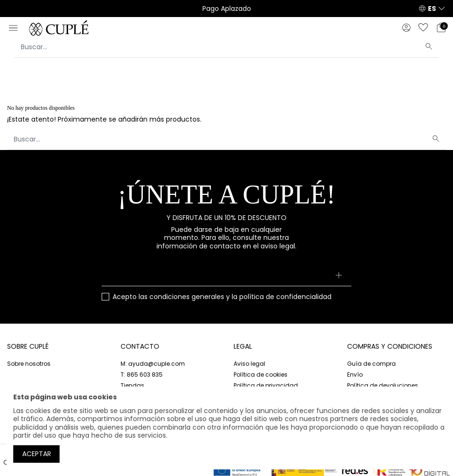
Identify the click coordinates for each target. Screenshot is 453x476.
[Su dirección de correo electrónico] (227, 276)
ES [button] (432, 9)
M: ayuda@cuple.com (153, 364)
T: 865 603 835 (142, 375)
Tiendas (132, 385)
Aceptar (37, 454)
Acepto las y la (222, 297)
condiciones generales (187, 297)
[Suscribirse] (338, 276)
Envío (355, 375)
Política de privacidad (266, 385)
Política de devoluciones (383, 385)
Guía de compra (371, 364)
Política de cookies (261, 375)
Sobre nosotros (29, 364)
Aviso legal (249, 364)
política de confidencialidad (285, 297)
